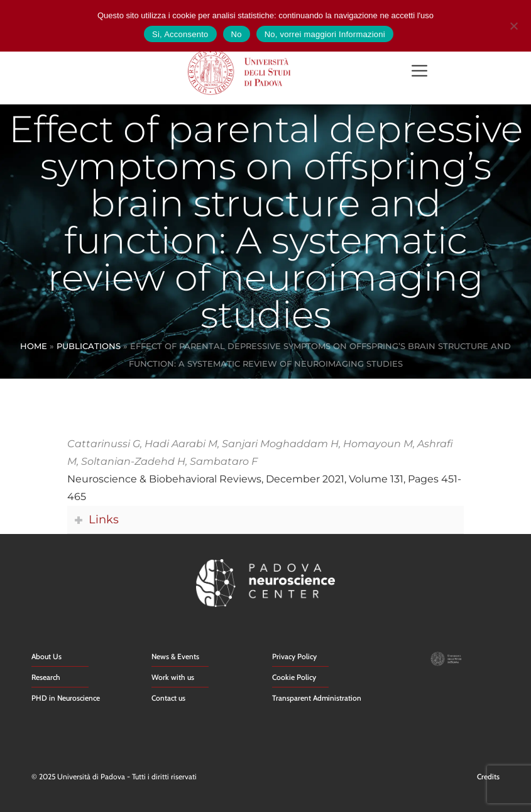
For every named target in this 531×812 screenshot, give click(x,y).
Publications (89, 346)
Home (34, 346)
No (237, 34)
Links (104, 519)
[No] (513, 24)
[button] (419, 72)
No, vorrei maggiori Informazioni (325, 34)
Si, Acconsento (180, 34)
